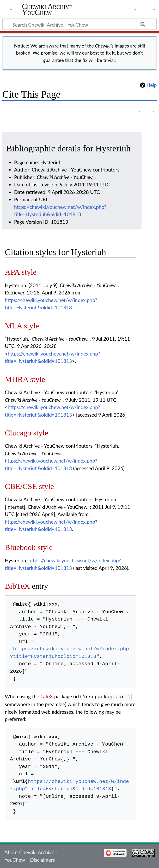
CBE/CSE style (29, 486)
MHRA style (25, 379)
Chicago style (27, 433)
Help (152, 85)
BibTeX (17, 586)
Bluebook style (29, 547)
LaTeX (47, 696)
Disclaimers (42, 859)
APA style (21, 272)
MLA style (22, 326)
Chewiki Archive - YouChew (50, 10)
